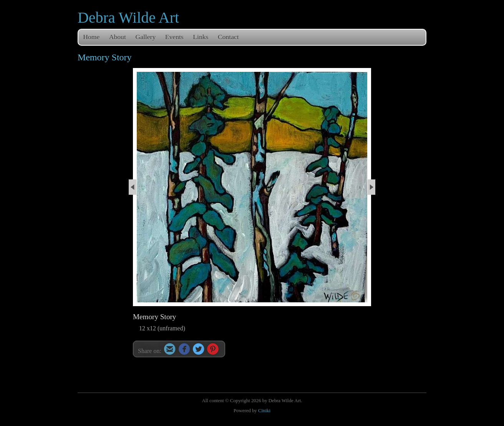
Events (174, 37)
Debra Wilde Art (128, 17)
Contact (228, 37)
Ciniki (264, 411)
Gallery (145, 37)
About (118, 37)
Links (201, 37)
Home (91, 37)
